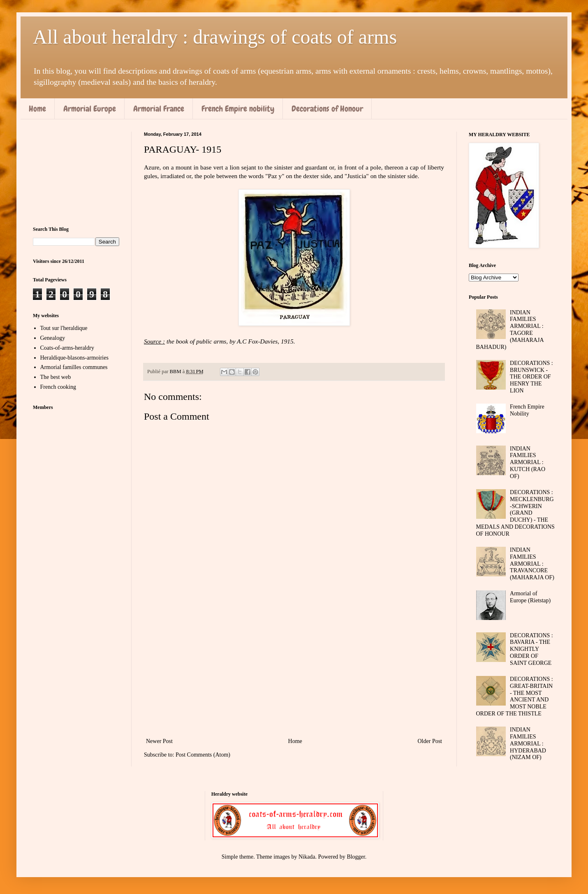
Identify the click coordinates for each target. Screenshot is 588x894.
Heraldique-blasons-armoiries (74, 358)
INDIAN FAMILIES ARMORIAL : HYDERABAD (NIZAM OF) (528, 743)
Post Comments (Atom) (203, 755)
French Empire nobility (238, 109)
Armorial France (159, 109)
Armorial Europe (90, 109)
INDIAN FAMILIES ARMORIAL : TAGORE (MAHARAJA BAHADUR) (510, 330)
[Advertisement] (294, 668)
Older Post (430, 741)
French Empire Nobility (527, 410)
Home (37, 109)
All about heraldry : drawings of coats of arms (215, 37)
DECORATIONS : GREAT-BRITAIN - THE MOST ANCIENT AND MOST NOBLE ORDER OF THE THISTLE (515, 696)
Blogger (356, 857)
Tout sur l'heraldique (64, 328)
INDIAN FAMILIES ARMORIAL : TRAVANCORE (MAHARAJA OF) (532, 564)
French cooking (58, 387)
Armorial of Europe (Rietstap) (530, 597)
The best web (56, 377)
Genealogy (53, 338)
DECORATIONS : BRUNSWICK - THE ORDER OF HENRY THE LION (531, 377)
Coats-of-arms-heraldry (67, 348)
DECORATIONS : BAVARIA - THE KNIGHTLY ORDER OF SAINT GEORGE (531, 649)
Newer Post (159, 741)
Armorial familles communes (74, 367)
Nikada (307, 857)
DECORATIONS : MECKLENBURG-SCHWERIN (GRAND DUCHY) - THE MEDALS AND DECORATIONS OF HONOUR (515, 513)
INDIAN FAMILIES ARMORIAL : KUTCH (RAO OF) (528, 462)
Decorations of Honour (327, 109)
